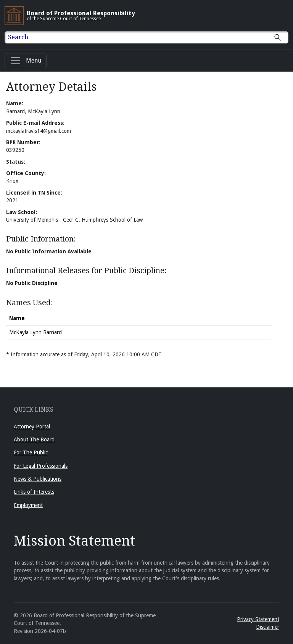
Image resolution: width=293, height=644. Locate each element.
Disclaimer (268, 627)
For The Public (31, 452)
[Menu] (26, 61)
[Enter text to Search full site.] (151, 37)
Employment (28, 505)
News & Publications (38, 479)
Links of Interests (34, 492)
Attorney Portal (32, 427)
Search (18, 37)
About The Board (34, 440)
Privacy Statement (258, 619)
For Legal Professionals (41, 466)
